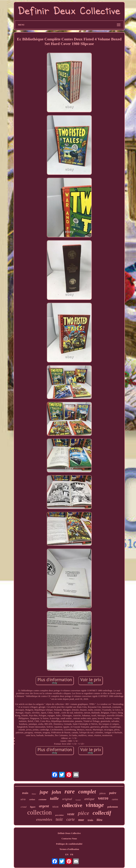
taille (54, 798)
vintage (95, 805)
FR (72, 854)
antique (89, 799)
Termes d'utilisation (69, 849)
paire (113, 793)
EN (67, 854)
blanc (34, 794)
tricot (55, 807)
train (25, 793)
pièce (83, 813)
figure (33, 807)
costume (42, 799)
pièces (103, 793)
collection (39, 812)
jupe (44, 792)
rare (70, 791)
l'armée (78, 800)
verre (103, 798)
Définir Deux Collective (69, 833)
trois (90, 820)
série (23, 799)
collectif (102, 813)
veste (71, 814)
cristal (24, 807)
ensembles (44, 819)
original (67, 799)
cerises (32, 799)
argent (44, 806)
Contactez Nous (69, 839)
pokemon (113, 807)
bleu (100, 820)
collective (72, 805)
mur (81, 820)
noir (59, 819)
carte (71, 819)
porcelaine (59, 815)
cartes (115, 799)
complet (87, 792)
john (56, 792)
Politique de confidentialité (69, 844)
